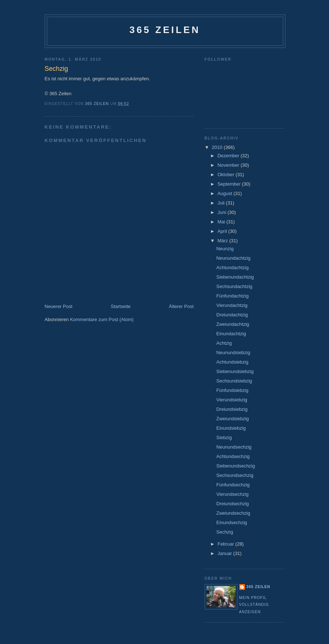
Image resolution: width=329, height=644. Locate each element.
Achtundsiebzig (232, 362)
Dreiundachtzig (232, 315)
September (230, 184)
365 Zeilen (165, 30)
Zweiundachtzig (233, 324)
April (223, 231)
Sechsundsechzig (235, 475)
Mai (222, 222)
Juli (222, 203)
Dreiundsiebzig (232, 409)
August (225, 193)
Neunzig (225, 249)
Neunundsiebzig (233, 353)
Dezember (229, 156)
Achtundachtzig (232, 268)
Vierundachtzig (232, 305)
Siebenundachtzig (235, 277)
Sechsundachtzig (234, 286)
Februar (226, 544)
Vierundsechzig (232, 494)
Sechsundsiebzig (234, 381)
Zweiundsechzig (233, 513)
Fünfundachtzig (232, 296)
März (223, 241)
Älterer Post (181, 306)
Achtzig (224, 343)
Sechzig (225, 532)
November (229, 165)
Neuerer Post (59, 306)
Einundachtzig (231, 334)
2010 (218, 147)
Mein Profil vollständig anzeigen (254, 605)
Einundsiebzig (231, 428)
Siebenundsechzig (236, 466)
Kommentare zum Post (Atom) (102, 319)
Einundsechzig (232, 523)
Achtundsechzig (233, 456)
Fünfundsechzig (233, 485)
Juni (222, 212)
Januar (225, 553)
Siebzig (224, 438)
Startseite (121, 306)
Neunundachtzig (233, 258)
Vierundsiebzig (232, 400)
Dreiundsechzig (233, 504)
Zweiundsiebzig (233, 419)
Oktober (226, 175)
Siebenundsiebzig (235, 371)
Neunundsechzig (234, 447)
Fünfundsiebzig (232, 390)
